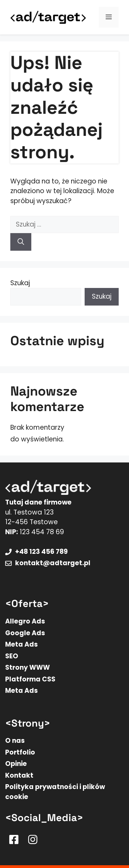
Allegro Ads (25, 621)
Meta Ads (21, 644)
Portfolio (20, 752)
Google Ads (25, 633)
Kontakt (19, 775)
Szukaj (20, 283)
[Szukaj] (21, 242)
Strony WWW (28, 667)
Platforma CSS (30, 679)
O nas (15, 741)
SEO (12, 656)
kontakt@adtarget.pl (53, 563)
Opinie (16, 764)
